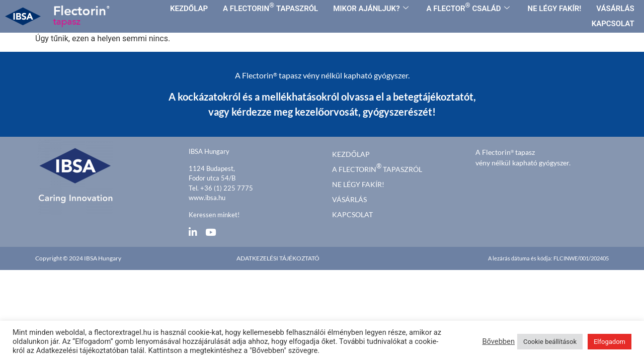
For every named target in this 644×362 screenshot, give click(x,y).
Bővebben (498, 341)
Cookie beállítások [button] (550, 342)
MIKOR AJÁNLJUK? (371, 9)
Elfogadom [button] (610, 342)
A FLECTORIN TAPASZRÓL (270, 7)
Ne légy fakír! (358, 184)
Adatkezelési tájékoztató (278, 258)
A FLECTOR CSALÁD (468, 7)
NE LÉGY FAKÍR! (555, 9)
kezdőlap (351, 154)
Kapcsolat (352, 214)
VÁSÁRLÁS (615, 9)
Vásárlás (349, 199)
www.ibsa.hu (207, 198)
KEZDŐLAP (189, 9)
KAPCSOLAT (613, 24)
